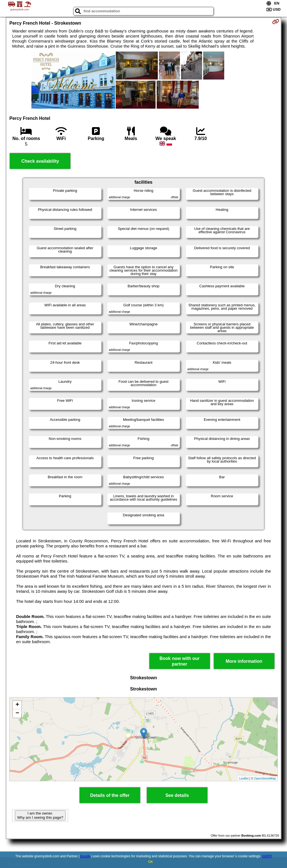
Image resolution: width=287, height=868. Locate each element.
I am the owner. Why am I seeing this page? (40, 815)
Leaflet (244, 778)
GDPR (267, 856)
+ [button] (17, 705)
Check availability (40, 161)
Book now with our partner (180, 661)
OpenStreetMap (265, 778)
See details (177, 795)
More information (244, 661)
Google (85, 856)
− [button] (17, 713)
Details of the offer (110, 795)
